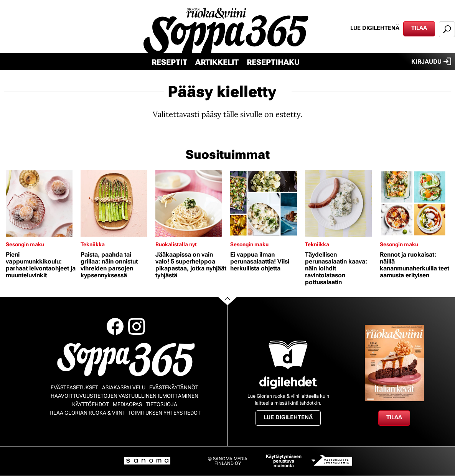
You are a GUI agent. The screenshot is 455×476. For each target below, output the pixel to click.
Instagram (137, 326)
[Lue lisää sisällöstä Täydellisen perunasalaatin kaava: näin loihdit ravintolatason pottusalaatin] (340, 203)
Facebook (115, 326)
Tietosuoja (162, 404)
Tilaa (419, 28)
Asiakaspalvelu (124, 387)
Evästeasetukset (74, 387)
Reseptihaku (273, 62)
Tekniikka (93, 244)
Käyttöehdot (91, 404)
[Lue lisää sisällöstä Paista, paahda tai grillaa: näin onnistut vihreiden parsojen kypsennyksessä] (116, 203)
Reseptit (169, 62)
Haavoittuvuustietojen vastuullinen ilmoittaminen (124, 396)
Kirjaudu (431, 61)
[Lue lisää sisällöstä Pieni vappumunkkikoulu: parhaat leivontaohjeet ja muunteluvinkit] (41, 203)
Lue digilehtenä (375, 28)
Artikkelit (217, 62)
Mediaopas (127, 404)
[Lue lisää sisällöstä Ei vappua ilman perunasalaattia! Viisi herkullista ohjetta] (266, 203)
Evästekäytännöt (174, 387)
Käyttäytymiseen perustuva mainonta (284, 461)
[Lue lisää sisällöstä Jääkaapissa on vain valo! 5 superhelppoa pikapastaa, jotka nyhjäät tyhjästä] (191, 203)
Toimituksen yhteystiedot (164, 413)
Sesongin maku (25, 244)
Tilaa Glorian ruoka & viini (86, 413)
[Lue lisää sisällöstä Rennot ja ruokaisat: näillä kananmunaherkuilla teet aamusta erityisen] (415, 203)
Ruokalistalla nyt (176, 244)
